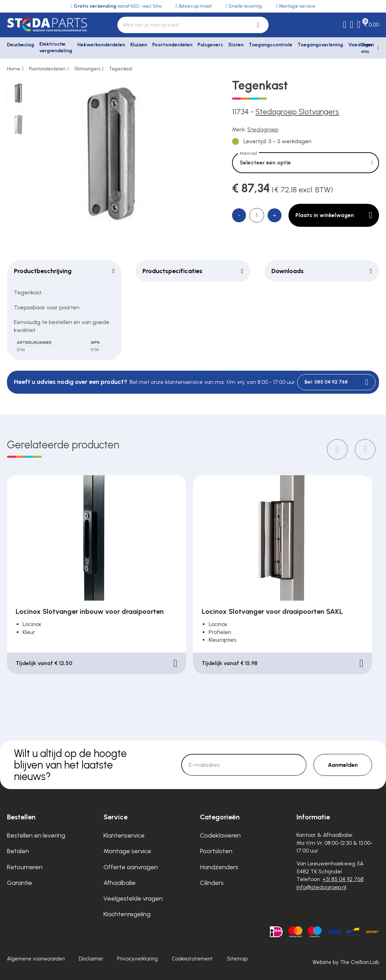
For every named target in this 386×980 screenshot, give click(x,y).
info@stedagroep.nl (321, 887)
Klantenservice (124, 835)
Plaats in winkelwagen (334, 215)
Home (14, 69)
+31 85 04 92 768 (343, 879)
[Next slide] (365, 449)
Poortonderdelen (172, 45)
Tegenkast (121, 69)
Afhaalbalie (119, 883)
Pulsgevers (210, 45)
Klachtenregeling (127, 914)
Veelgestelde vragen (133, 898)
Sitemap (237, 959)
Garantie (20, 883)
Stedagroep (263, 129)
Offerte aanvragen (131, 867)
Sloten (236, 45)
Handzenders (219, 867)
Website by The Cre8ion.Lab (346, 962)
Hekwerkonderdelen (101, 45)
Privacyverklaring (137, 959)
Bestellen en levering (36, 835)
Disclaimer (91, 959)
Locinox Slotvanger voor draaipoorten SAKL (272, 611)
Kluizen (139, 45)
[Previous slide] (337, 449)
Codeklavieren (220, 835)
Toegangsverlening (320, 45)
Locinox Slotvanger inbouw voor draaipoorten (90, 611)
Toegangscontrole (271, 45)
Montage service (127, 851)
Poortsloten (216, 851)
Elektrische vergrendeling (56, 48)
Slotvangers (87, 69)
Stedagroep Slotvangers (297, 112)
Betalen (18, 851)
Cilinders (212, 883)
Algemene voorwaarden (36, 959)
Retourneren (25, 867)
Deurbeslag (21, 45)
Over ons (367, 48)
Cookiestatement (192, 959)
